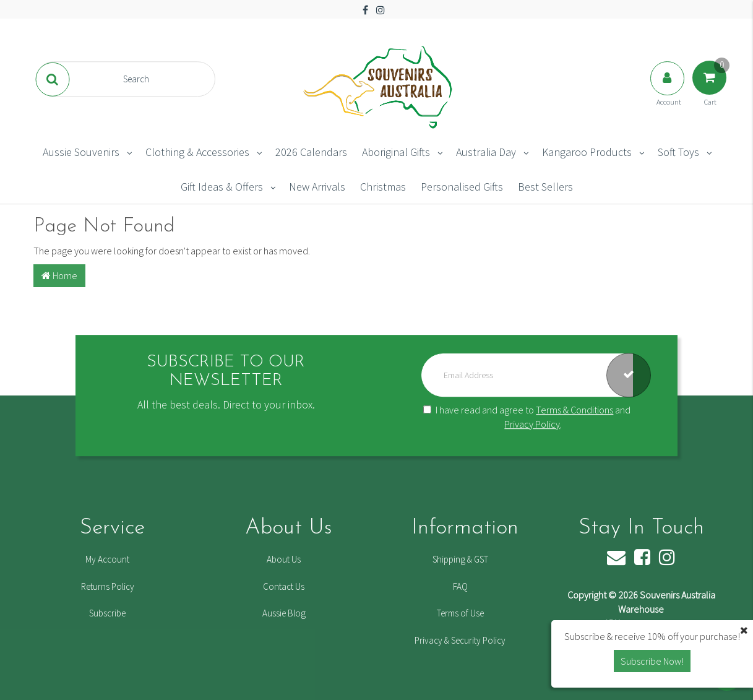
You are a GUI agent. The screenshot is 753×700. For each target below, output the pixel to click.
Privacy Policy (532, 424)
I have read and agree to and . (527, 417)
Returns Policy (108, 586)
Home (59, 275)
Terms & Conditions (574, 410)
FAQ (460, 586)
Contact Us (284, 586)
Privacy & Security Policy (460, 640)
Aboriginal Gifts (396, 152)
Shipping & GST (460, 559)
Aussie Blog (284, 613)
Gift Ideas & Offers (222, 187)
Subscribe (107, 613)
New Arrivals (317, 187)
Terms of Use (460, 613)
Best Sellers (545, 187)
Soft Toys (678, 152)
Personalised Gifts (462, 187)
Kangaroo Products (587, 152)
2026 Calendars (311, 152)
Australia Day (486, 152)
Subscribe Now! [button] (652, 661)
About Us (284, 559)
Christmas (383, 187)
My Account (107, 559)
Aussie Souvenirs (81, 152)
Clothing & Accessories (197, 152)
